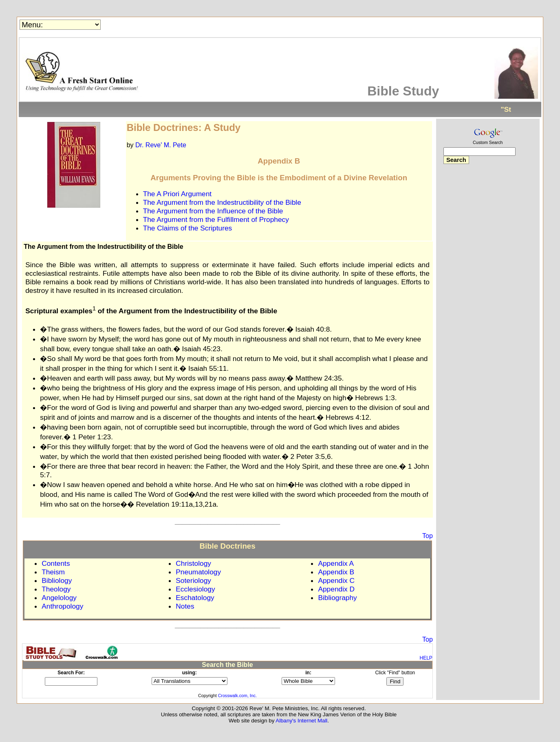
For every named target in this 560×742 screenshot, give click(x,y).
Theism (53, 572)
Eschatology (195, 598)
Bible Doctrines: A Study (184, 127)
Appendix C (336, 580)
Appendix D (336, 589)
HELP (426, 658)
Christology (193, 563)
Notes (185, 606)
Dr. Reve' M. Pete (161, 145)
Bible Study (403, 91)
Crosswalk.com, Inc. (237, 695)
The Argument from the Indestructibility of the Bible (222, 202)
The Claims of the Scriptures (188, 228)
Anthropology (62, 606)
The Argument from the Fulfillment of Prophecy (216, 219)
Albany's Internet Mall (301, 721)
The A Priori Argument (177, 194)
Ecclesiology (195, 589)
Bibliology (57, 580)
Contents (56, 563)
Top (428, 536)
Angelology (59, 598)
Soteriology (193, 580)
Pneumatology (198, 572)
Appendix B (336, 572)
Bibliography (337, 598)
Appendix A (336, 563)
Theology (56, 589)
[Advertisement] (488, 299)
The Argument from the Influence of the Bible (213, 211)
